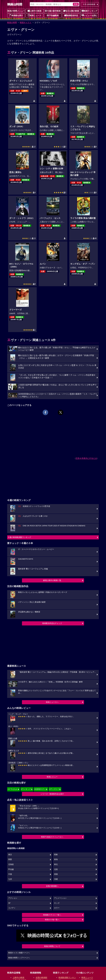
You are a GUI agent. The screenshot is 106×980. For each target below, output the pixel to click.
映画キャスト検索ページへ (19, 953)
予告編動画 (53, 15)
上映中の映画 (35, 11)
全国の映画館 (41, 978)
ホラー (57, 908)
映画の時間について (52, 946)
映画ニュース (35, 15)
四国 (56, 874)
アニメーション (60, 898)
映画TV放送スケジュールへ (52, 837)
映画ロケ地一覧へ (52, 920)
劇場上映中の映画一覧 (52, 580)
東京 (10, 855)
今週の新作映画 (53, 11)
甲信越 (11, 869)
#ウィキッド (26, 789)
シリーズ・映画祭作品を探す (52, 794)
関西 (10, 859)
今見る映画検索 (89, 4)
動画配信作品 (71, 15)
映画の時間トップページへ (19, 958)
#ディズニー (54, 789)
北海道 (11, 864)
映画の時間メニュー (16, 11)
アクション (13, 898)
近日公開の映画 (71, 11)
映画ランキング (89, 11)
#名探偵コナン (40, 789)
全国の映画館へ (52, 886)
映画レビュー (52, 777)
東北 (56, 864)
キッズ (57, 903)
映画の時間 (12, 23)
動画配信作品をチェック (52, 623)
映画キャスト (26, 23)
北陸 (56, 869)
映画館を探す (16, 15)
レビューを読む (89, 15)
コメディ (12, 908)
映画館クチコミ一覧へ (52, 915)
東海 (56, 859)
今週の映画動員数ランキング (19, 537)
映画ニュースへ (52, 702)
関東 (56, 855)
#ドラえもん (13, 789)
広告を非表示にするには (86, 458)
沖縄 (56, 879)
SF (9, 903)
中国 (10, 874)
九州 (10, 879)
